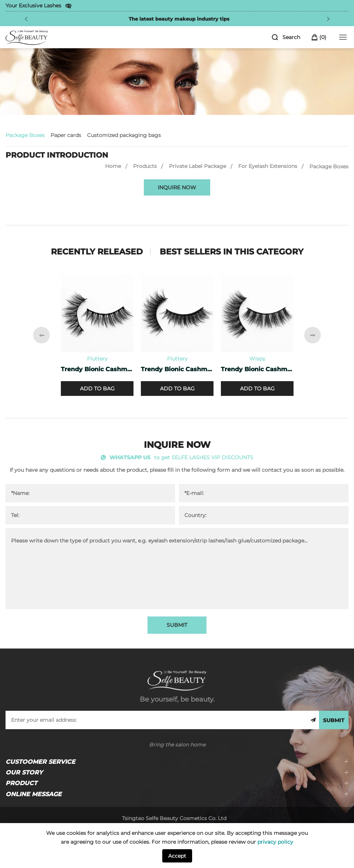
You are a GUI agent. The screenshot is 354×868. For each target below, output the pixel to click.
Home (113, 166)
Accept (177, 856)
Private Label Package (197, 166)
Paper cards (66, 135)
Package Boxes (25, 135)
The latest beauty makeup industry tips (179, 19)
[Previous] (26, 19)
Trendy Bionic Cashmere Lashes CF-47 (97, 369)
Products (145, 166)
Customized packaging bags (124, 135)
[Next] (328, 19)
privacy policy (275, 842)
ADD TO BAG (97, 389)
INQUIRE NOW (177, 187)
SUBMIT (177, 625)
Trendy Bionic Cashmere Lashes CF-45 (257, 369)
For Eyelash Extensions (268, 166)
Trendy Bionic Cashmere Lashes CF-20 (177, 369)
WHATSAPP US (130, 457)
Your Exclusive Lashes (33, 6)
